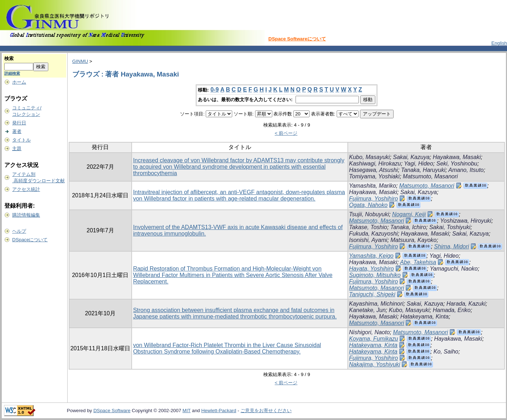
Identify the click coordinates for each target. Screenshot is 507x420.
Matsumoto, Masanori (430, 176)
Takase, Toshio (368, 227)
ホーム (19, 82)
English (499, 43)
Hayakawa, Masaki (457, 157)
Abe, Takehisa (418, 262)
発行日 (19, 123)
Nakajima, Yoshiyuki (375, 364)
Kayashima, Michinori (376, 304)
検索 (9, 58)
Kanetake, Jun (367, 310)
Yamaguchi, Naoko (454, 269)
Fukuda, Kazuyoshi (374, 234)
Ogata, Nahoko (369, 205)
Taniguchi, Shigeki (372, 294)
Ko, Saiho (446, 352)
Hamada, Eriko (452, 310)
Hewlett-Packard (219, 411)
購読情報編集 (26, 215)
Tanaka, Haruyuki (423, 170)
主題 (17, 149)
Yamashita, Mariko (373, 186)
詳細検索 (12, 73)
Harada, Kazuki (466, 304)
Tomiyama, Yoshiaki (374, 176)
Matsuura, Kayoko (413, 240)
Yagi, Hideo (419, 164)
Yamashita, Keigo (371, 256)
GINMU (80, 61)
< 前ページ (286, 133)
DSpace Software (112, 411)
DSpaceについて (30, 240)
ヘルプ (19, 231)
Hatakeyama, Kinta (425, 317)
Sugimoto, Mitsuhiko (375, 275)
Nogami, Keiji (409, 214)
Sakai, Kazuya (411, 157)
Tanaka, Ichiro (408, 227)
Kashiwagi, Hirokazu (375, 164)
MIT (187, 411)
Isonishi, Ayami (368, 240)
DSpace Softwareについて (297, 39)
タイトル (21, 140)
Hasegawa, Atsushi (374, 170)
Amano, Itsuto (466, 170)
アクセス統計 (26, 189)
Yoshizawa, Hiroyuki (466, 221)
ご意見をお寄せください (266, 411)
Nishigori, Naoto (370, 332)
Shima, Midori (452, 246)
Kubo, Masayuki (370, 157)
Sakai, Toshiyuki (450, 227)
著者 (17, 131)
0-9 (214, 90)
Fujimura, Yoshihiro (374, 199)
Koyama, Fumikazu (374, 339)
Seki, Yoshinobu (457, 164)
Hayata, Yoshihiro (372, 269)
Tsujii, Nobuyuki (369, 214)
